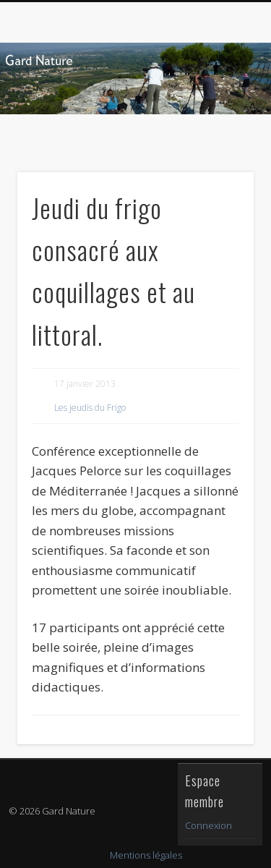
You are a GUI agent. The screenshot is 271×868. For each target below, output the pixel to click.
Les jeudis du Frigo (90, 408)
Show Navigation (219, 129)
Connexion (208, 825)
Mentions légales (146, 855)
